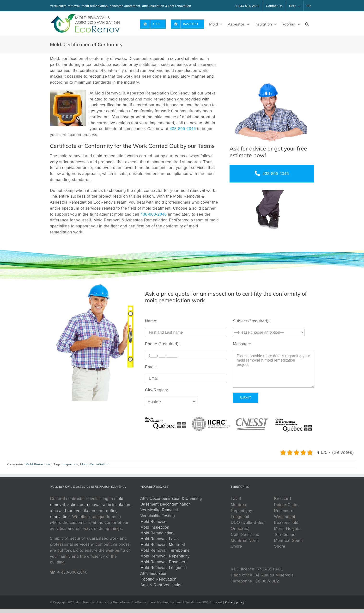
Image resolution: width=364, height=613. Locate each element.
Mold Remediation (157, 533)
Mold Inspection (155, 527)
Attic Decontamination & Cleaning (171, 498)
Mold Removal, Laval (160, 539)
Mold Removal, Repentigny (165, 556)
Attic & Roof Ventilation (162, 585)
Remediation (99, 464)
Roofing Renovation (158, 579)
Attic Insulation (154, 573)
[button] (307, 24)
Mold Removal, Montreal (163, 545)
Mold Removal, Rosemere (164, 562)
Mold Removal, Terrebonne (165, 550)
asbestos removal (84, 505)
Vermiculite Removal (159, 510)
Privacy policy (234, 602)
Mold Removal (154, 522)
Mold (84, 464)
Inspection (70, 464)
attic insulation (117, 505)
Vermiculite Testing (158, 516)
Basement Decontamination (166, 504)
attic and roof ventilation (73, 511)
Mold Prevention (38, 464)
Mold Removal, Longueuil (164, 568)
